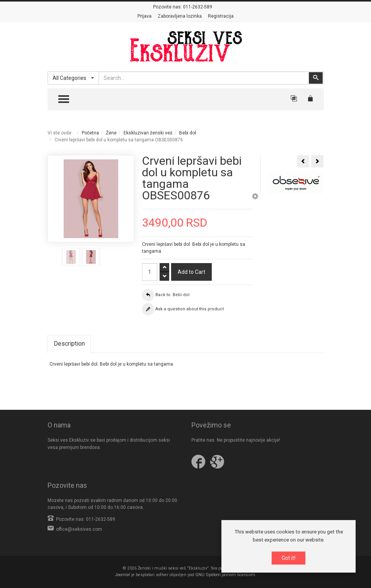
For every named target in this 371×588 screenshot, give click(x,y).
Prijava (144, 16)
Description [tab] (69, 344)
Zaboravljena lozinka (180, 16)
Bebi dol (188, 133)
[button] (255, 197)
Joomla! (123, 575)
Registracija (221, 16)
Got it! (289, 558)
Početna (90, 133)
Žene (111, 133)
